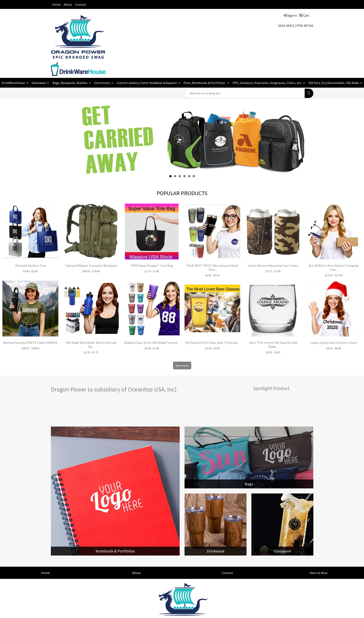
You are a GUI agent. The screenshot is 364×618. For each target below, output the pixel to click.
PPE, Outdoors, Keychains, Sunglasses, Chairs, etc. (267, 83)
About (68, 4)
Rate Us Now (319, 573)
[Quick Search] (245, 93)
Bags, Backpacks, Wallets (70, 83)
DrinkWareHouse (13, 83)
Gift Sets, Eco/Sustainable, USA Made (334, 83)
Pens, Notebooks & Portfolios (205, 83)
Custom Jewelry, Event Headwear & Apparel (147, 83)
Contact (81, 4)
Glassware (39, 83)
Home (57, 4)
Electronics (102, 83)
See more (182, 365)
